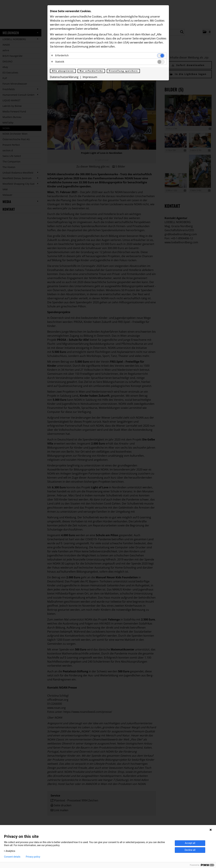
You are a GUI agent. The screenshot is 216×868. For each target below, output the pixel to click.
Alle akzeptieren (63, 71)
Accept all (190, 843)
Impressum (90, 77)
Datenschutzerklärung (64, 77)
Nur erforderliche (91, 71)
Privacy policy (33, 857)
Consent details (12, 857)
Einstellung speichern (123, 71)
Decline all (190, 850)
